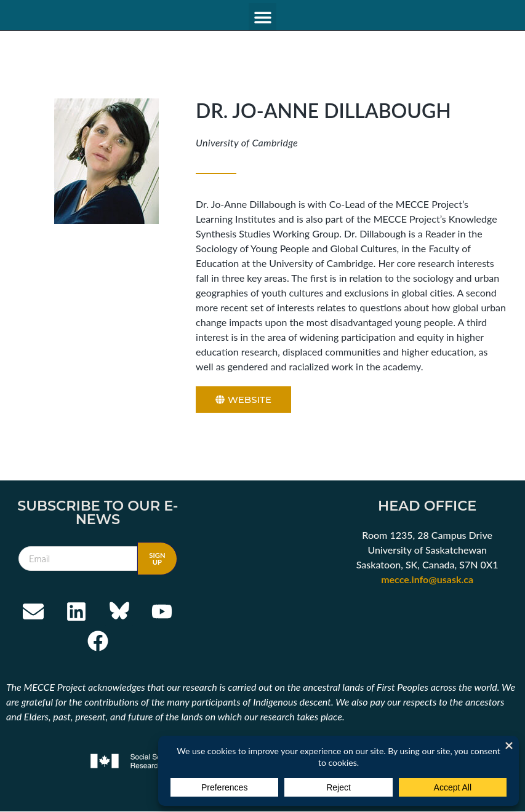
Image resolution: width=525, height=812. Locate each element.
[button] (262, 17)
